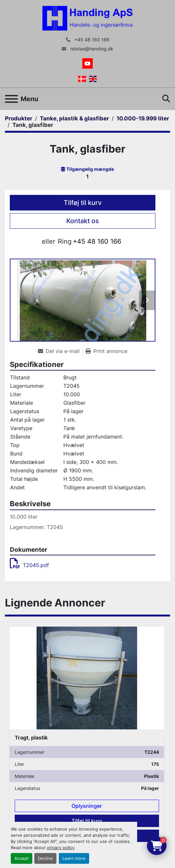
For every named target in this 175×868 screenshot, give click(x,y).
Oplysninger (87, 806)
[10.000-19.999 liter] (143, 118)
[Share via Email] (60, 351)
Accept (22, 858)
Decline (45, 858)
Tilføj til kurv (83, 203)
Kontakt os (83, 221)
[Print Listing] (106, 351)
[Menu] (11, 99)
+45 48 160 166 (91, 40)
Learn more (74, 858)
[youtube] (87, 63)
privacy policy (61, 848)
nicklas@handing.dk (91, 49)
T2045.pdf (29, 565)
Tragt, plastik (31, 737)
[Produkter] (19, 118)
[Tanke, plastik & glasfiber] (74, 118)
